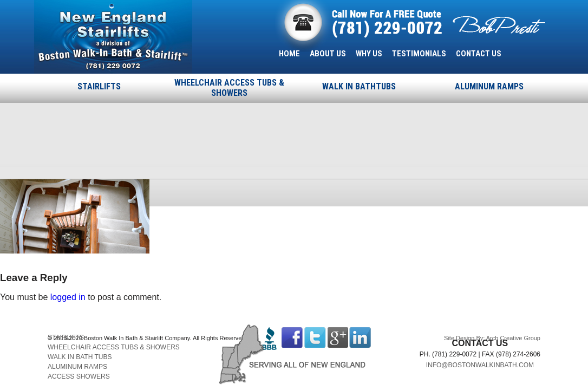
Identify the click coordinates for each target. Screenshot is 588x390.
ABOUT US (328, 54)
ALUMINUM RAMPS (489, 86)
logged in (68, 297)
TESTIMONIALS (419, 54)
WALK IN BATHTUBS (359, 86)
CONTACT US (479, 54)
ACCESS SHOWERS (79, 376)
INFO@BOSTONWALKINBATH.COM (480, 365)
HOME (289, 54)
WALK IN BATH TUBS (80, 357)
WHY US (369, 54)
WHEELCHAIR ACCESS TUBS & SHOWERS (229, 88)
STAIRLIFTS (99, 86)
